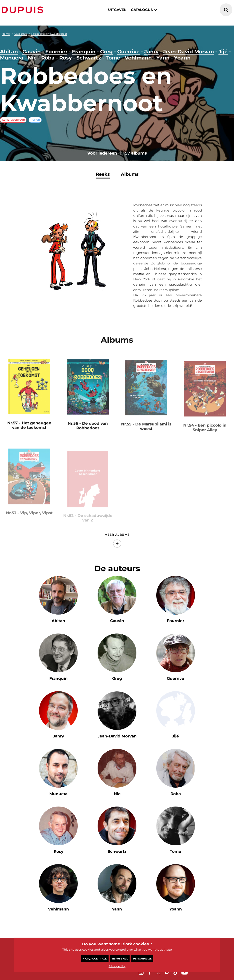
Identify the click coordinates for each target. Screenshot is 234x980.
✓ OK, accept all (95, 959)
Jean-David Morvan (189, 52)
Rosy (65, 58)
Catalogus (21, 34)
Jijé (223, 52)
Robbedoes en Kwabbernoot (49, 34)
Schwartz (89, 58)
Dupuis (24, 10)
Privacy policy (117, 966)
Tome (113, 58)
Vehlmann (138, 58)
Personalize (142, 959)
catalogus (142, 10)
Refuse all (120, 959)
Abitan (9, 52)
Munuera (12, 58)
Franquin (84, 52)
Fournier (56, 52)
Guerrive (128, 52)
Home (6, 34)
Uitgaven (117, 10)
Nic (32, 58)
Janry (151, 52)
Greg (106, 52)
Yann (163, 58)
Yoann (182, 58)
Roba (48, 58)
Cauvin (32, 52)
